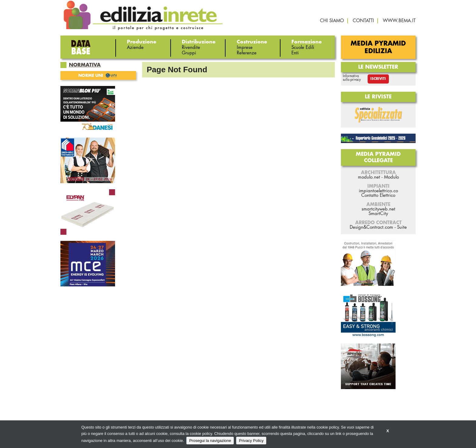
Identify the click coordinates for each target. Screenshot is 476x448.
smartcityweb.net (378, 209)
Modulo (391, 177)
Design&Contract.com (371, 227)
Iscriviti (378, 79)
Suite (402, 227)
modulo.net (369, 177)
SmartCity (378, 214)
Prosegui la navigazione (210, 441)
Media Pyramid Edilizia (378, 47)
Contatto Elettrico (378, 195)
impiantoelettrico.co (378, 191)
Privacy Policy (251, 441)
